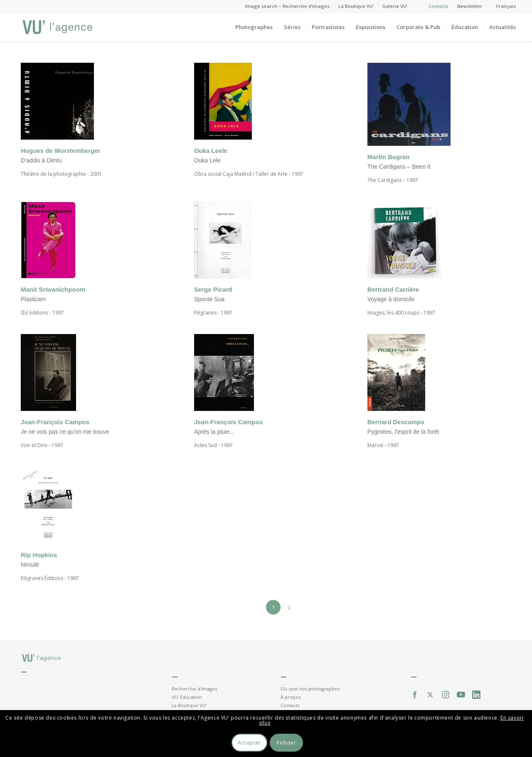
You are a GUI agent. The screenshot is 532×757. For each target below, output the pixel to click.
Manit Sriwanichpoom (53, 289)
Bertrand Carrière (393, 289)
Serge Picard (213, 289)
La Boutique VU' (189, 705)
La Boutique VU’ (356, 6)
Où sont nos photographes (310, 689)
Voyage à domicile (391, 299)
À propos (291, 697)
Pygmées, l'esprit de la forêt (403, 432)
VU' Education (187, 697)
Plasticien (33, 299)
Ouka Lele (207, 160)
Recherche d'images (194, 689)
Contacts (438, 6)
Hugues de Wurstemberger (60, 151)
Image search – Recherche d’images (287, 6)
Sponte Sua (209, 299)
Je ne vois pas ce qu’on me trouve (65, 432)
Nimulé (30, 565)
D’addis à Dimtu (41, 160)
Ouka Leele (211, 151)
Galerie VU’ (395, 6)
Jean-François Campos (55, 422)
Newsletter (470, 6)
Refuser (286, 743)
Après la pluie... (214, 432)
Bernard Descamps (396, 422)
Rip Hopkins (39, 555)
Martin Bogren (389, 157)
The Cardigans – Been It (399, 167)
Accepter (249, 743)
